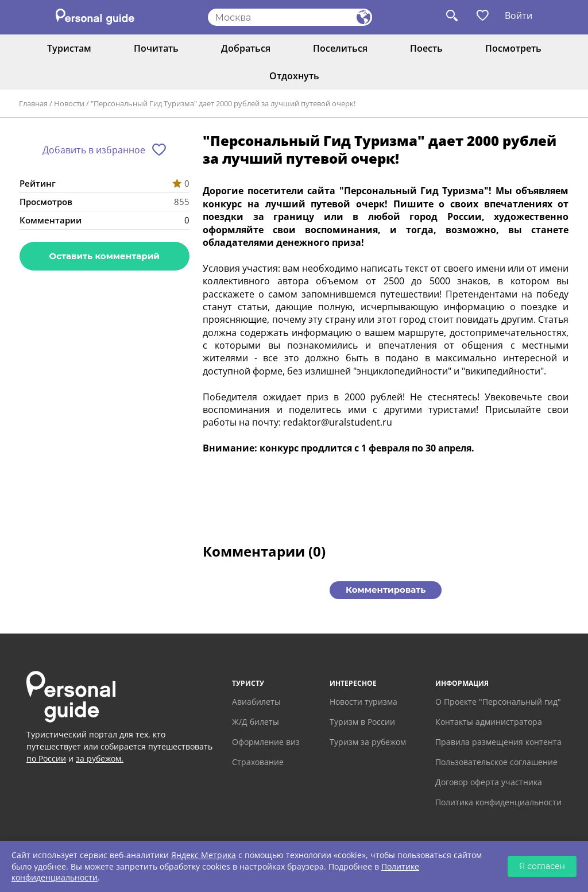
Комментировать (386, 590)
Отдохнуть (294, 76)
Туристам (69, 48)
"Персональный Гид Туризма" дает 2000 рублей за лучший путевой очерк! (223, 103)
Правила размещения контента (498, 742)
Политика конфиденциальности (498, 802)
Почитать (156, 48)
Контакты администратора (489, 722)
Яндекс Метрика (204, 855)
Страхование (258, 762)
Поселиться (340, 48)
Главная (33, 103)
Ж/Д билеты (256, 722)
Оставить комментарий (105, 256)
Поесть (426, 48)
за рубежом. (100, 758)
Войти (519, 16)
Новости (69, 103)
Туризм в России (362, 722)
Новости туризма (363, 702)
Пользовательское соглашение (496, 762)
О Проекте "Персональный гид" (498, 702)
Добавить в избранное (94, 150)
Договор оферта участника (489, 782)
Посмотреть (513, 48)
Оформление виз (266, 742)
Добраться (246, 48)
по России (46, 758)
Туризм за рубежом (368, 742)
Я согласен (542, 866)
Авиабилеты (256, 702)
